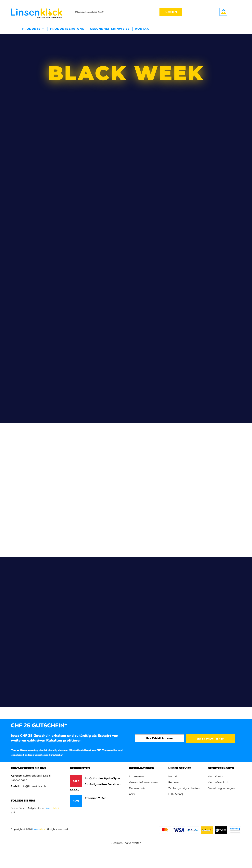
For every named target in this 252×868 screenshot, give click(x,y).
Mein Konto (215, 776)
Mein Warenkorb (218, 782)
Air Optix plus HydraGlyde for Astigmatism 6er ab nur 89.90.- (96, 784)
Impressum (136, 776)
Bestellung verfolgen (221, 788)
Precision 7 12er (95, 798)
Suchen (171, 12)
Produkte (31, 29)
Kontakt (143, 29)
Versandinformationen (144, 782)
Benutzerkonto (223, 12)
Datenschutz (137, 788)
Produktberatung (67, 29)
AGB (132, 794)
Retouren (174, 782)
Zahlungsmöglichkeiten (184, 788)
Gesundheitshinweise (110, 29)
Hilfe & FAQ (176, 794)
